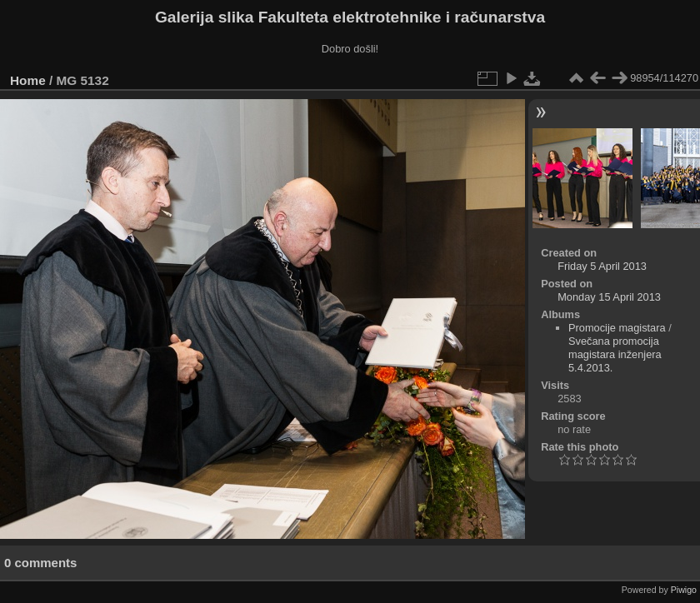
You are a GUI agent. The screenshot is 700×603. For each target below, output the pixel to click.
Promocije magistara (617, 328)
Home (28, 80)
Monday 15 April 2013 (609, 297)
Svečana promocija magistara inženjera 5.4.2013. (615, 354)
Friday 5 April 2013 (602, 266)
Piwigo (684, 590)
